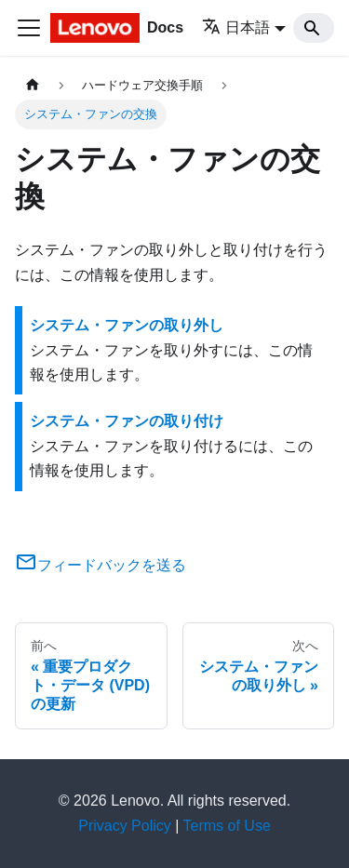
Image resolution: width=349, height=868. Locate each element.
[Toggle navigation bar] (29, 28)
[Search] (314, 28)
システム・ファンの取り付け (127, 421)
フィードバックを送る (101, 565)
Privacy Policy (125, 826)
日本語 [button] (236, 27)
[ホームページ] (33, 85)
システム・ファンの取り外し (127, 325)
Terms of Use (227, 826)
